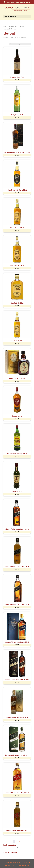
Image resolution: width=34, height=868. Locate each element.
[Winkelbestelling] (20, 44)
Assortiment (13, 26)
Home (5, 26)
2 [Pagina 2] (17, 841)
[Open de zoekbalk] (17, 848)
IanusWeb (25, 865)
